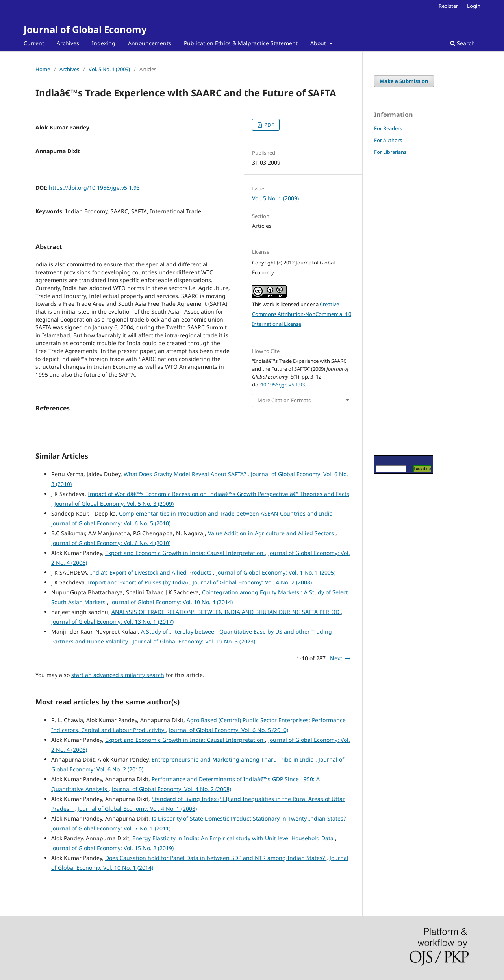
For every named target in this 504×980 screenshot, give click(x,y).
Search (462, 43)
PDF (269, 125)
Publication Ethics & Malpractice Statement (241, 43)
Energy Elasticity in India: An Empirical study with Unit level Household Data (234, 838)
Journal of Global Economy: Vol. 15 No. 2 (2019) (112, 848)
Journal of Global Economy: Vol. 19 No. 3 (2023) (194, 641)
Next (336, 658)
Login (474, 6)
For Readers (388, 128)
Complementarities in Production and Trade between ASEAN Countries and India (227, 513)
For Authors (388, 140)
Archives (68, 43)
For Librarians (390, 152)
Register (448, 6)
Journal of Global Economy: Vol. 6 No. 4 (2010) (111, 543)
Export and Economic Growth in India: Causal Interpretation (185, 553)
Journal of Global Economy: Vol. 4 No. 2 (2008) (252, 582)
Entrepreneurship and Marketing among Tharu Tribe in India (233, 759)
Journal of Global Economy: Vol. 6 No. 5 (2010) (111, 523)
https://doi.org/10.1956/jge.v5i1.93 (94, 188)
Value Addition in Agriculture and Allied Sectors (272, 533)
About (319, 43)
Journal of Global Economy (85, 29)
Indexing (104, 43)
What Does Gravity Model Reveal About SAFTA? (186, 474)
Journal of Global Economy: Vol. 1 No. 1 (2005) (276, 572)
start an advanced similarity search (118, 675)
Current (34, 43)
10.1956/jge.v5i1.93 (283, 385)
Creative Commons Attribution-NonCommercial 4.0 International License (302, 314)
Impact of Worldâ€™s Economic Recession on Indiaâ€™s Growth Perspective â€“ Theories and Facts (219, 494)
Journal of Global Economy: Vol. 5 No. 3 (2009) (114, 504)
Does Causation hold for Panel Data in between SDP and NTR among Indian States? (216, 858)
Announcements (150, 43)
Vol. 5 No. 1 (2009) (109, 69)
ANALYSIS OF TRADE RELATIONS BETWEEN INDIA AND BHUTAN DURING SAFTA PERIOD (226, 612)
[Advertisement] (398, 305)
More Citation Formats (284, 400)
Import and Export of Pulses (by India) (139, 582)
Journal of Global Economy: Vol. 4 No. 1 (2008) (137, 809)
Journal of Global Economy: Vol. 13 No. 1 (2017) (112, 622)
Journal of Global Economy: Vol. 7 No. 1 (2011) (111, 828)
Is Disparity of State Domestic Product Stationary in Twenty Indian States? (249, 818)
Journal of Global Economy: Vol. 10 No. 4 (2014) (171, 602)
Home (43, 69)
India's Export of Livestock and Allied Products (152, 572)
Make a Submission (404, 81)
